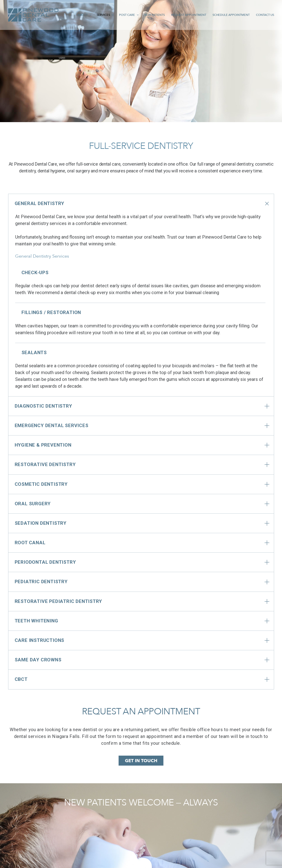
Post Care (114, 15)
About (67, 15)
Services (89, 15)
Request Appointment (181, 15)
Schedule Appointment (227, 15)
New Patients (144, 15)
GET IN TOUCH (141, 761)
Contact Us (264, 15)
